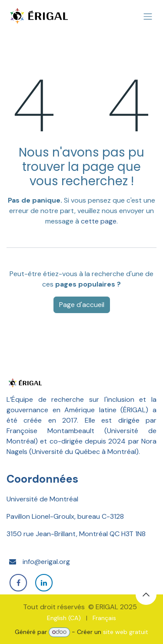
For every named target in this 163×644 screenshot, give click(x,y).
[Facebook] (18, 583)
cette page (99, 221)
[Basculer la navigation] (148, 17)
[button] (146, 594)
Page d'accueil (82, 305)
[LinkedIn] (44, 583)
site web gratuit (126, 632)
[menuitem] (64, 618)
